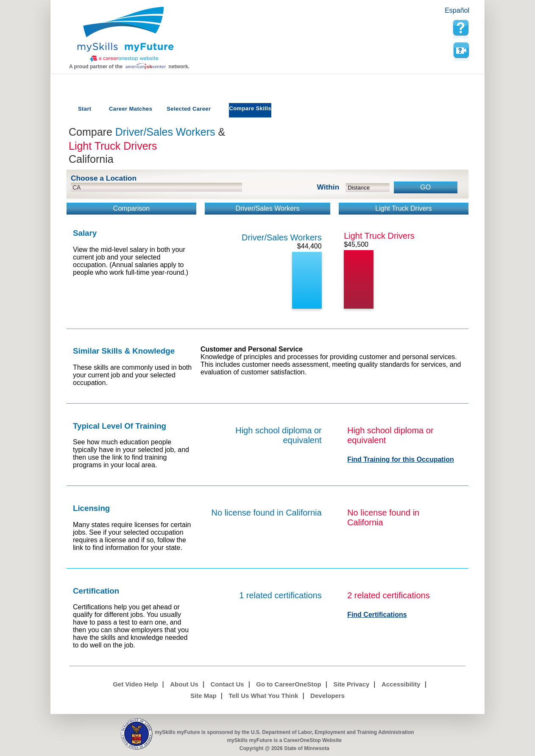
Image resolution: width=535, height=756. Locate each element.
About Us (184, 684)
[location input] (156, 187)
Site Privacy (351, 684)
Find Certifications (377, 615)
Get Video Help (135, 684)
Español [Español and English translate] (457, 10)
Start (85, 109)
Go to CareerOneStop (288, 684)
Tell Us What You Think (263, 696)
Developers (327, 696)
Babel (439, 14)
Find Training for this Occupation (401, 459)
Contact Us (227, 684)
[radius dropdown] (368, 188)
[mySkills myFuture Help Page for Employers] (461, 28)
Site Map (203, 696)
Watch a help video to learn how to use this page (461, 50)
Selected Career (189, 109)
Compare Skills (250, 108)
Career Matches (131, 109)
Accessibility (401, 684)
